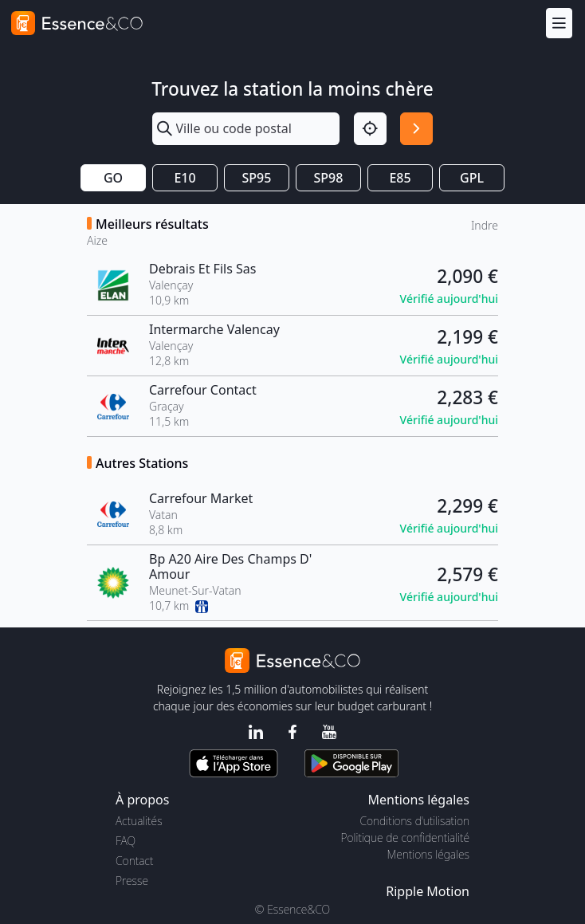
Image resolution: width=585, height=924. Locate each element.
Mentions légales (428, 854)
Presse (132, 881)
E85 (400, 178)
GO (113, 178)
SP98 (329, 178)
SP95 (257, 178)
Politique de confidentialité (405, 837)
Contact (134, 861)
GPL (472, 178)
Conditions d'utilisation (414, 821)
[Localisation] (370, 129)
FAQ (126, 841)
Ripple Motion (428, 891)
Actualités (139, 821)
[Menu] (559, 23)
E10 (185, 178)
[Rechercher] (416, 129)
